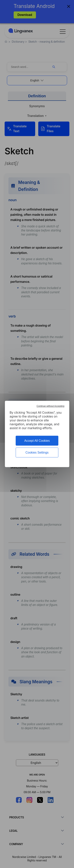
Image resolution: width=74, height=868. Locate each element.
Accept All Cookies (37, 441)
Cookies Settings (37, 453)
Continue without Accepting (50, 406)
